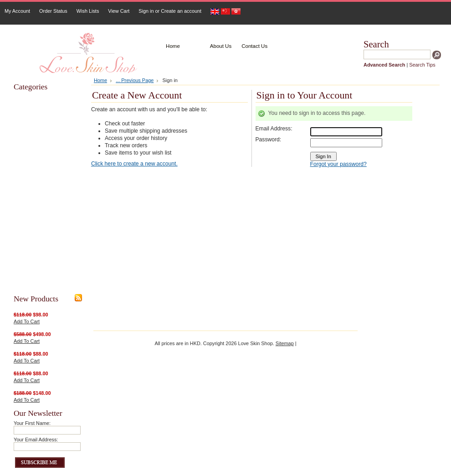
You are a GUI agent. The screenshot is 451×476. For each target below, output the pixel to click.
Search (376, 44)
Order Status (53, 11)
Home (100, 80)
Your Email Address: (36, 440)
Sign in (146, 11)
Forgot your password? (338, 164)
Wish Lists (88, 11)
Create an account (181, 11)
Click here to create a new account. (134, 164)
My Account (17, 11)
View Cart (119, 11)
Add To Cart (27, 321)
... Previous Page (135, 80)
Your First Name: (32, 423)
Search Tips (422, 65)
